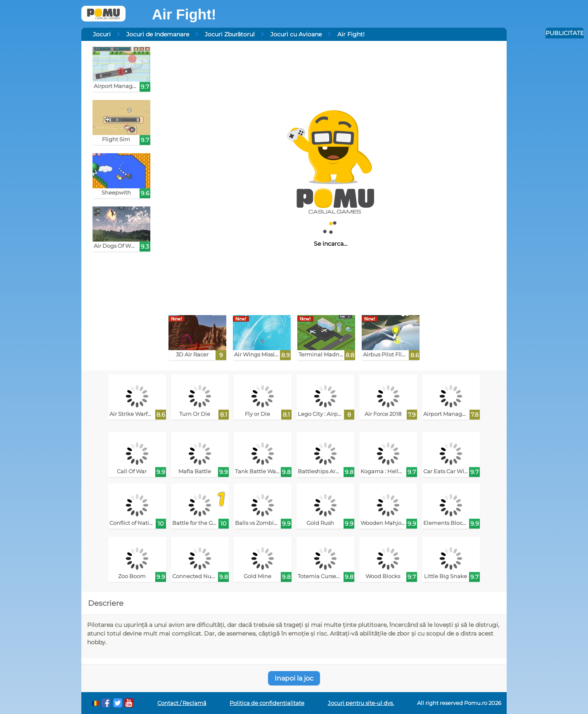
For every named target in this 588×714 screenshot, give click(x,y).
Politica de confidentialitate (267, 703)
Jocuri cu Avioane (296, 34)
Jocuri (102, 34)
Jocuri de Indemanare (158, 34)
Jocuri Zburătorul (230, 34)
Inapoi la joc (294, 678)
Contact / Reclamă (182, 703)
